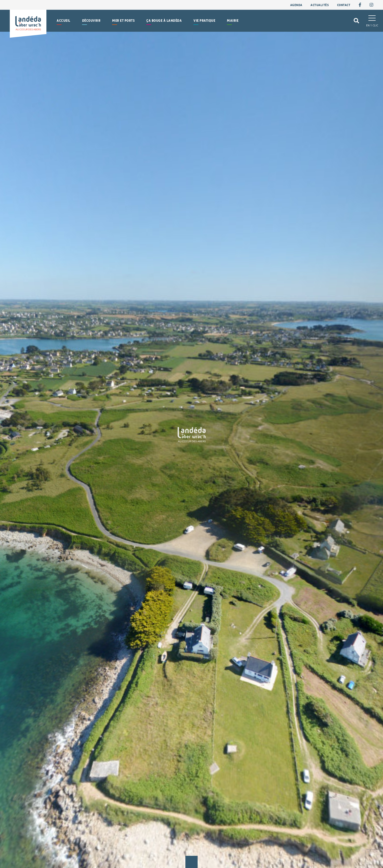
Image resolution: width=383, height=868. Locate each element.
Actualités (320, 5)
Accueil (64, 21)
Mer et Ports (123, 21)
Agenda (296, 5)
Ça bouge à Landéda (164, 21)
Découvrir (91, 21)
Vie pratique (204, 21)
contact (344, 5)
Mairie (233, 21)
